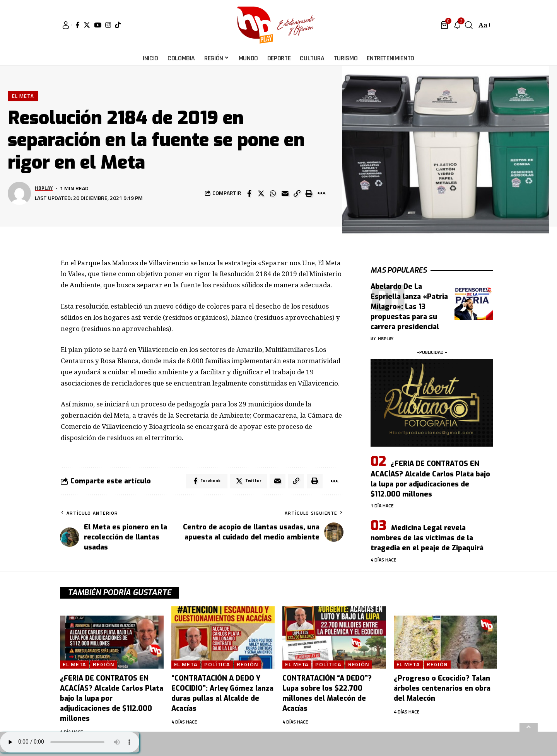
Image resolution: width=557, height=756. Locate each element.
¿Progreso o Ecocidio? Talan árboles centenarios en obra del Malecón (442, 689)
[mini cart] (445, 25)
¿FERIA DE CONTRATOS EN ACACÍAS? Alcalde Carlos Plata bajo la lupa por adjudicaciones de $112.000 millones (430, 473)
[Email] (285, 193)
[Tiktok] (118, 25)
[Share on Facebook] (249, 193)
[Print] (309, 193)
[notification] (457, 25)
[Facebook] (78, 25)
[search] (469, 25)
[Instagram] (108, 25)
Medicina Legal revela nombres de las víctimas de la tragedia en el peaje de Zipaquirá (427, 532)
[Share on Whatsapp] (273, 193)
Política (218, 665)
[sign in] (66, 25)
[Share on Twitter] (261, 193)
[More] (321, 193)
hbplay (44, 189)
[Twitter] (87, 25)
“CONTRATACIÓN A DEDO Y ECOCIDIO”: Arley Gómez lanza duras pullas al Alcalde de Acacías (222, 694)
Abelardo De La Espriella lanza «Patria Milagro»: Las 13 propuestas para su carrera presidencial (409, 301)
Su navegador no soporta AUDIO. (70, 742)
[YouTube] (98, 25)
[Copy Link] (297, 193)
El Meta (23, 96)
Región (104, 665)
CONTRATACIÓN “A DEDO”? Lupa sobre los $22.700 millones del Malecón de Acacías (327, 694)
